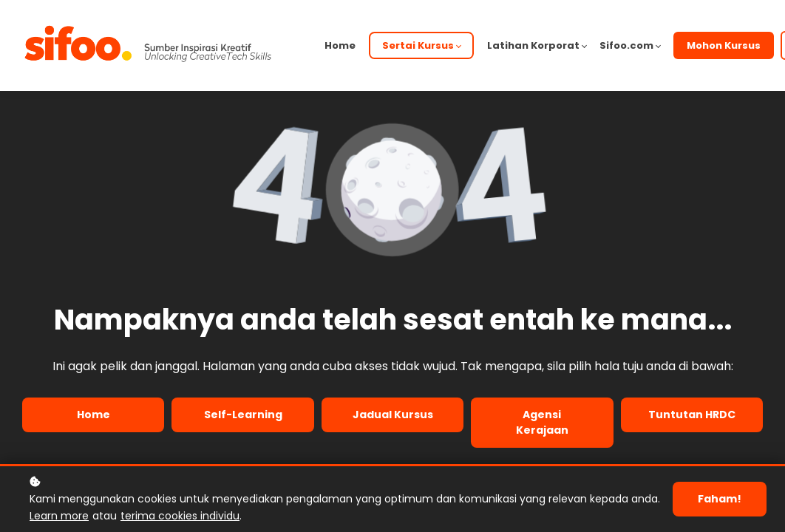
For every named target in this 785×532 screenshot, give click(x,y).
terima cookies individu (180, 516)
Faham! (720, 499)
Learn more (59, 516)
